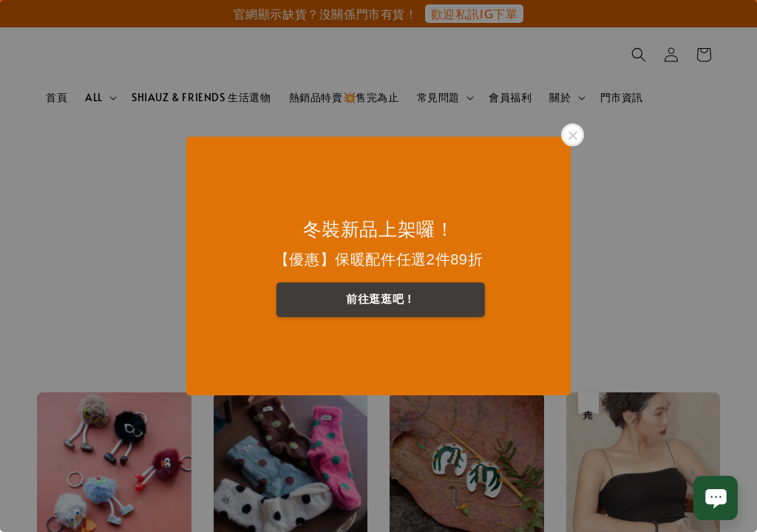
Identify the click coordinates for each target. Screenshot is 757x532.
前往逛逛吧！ (381, 299)
